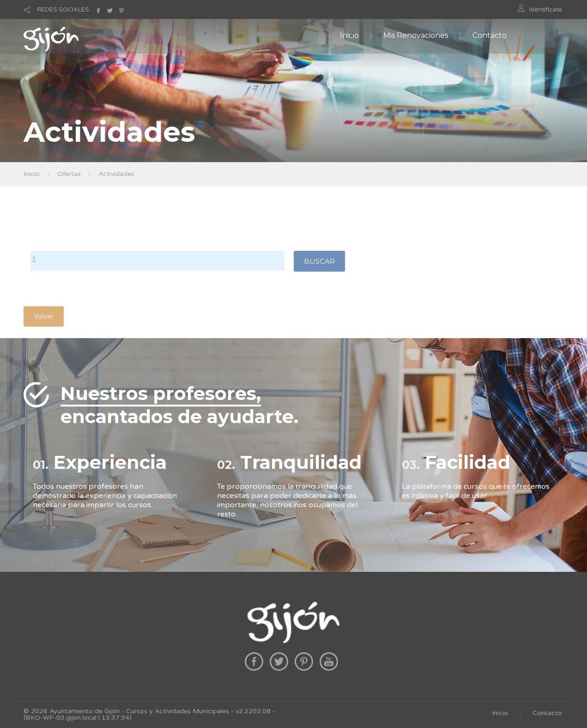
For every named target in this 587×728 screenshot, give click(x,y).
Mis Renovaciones (416, 35)
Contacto (490, 35)
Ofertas (69, 174)
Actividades (116, 174)
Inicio (349, 35)
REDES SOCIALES (63, 10)
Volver (44, 316)
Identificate (546, 10)
